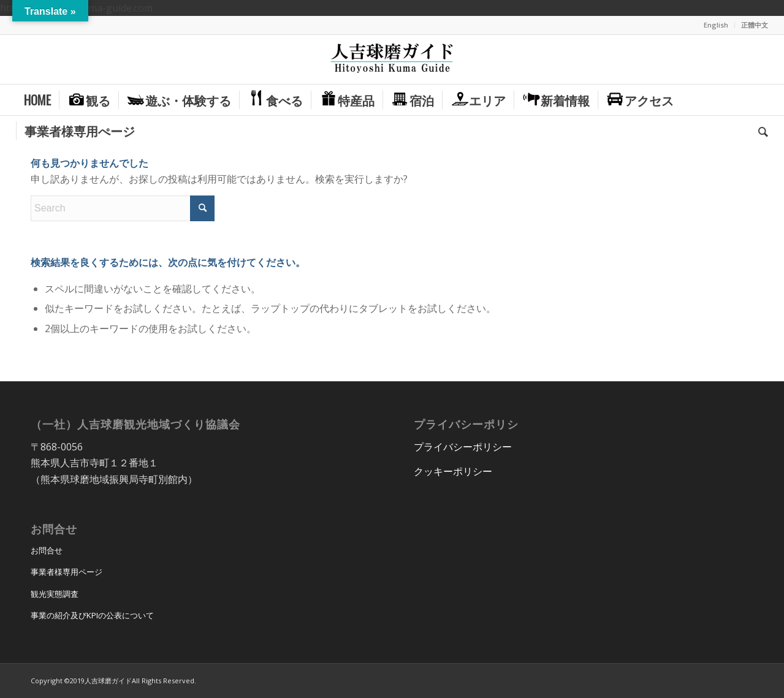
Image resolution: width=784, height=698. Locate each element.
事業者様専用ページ (67, 572)
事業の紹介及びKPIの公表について (92, 615)
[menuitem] (716, 25)
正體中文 (755, 25)
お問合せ (47, 550)
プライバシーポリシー (463, 447)
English (716, 25)
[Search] (759, 131)
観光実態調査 (55, 594)
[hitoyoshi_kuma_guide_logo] (392, 59)
